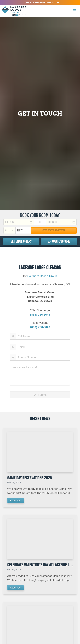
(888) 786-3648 (40, 315)
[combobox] (9, 230)
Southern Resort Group (42, 276)
